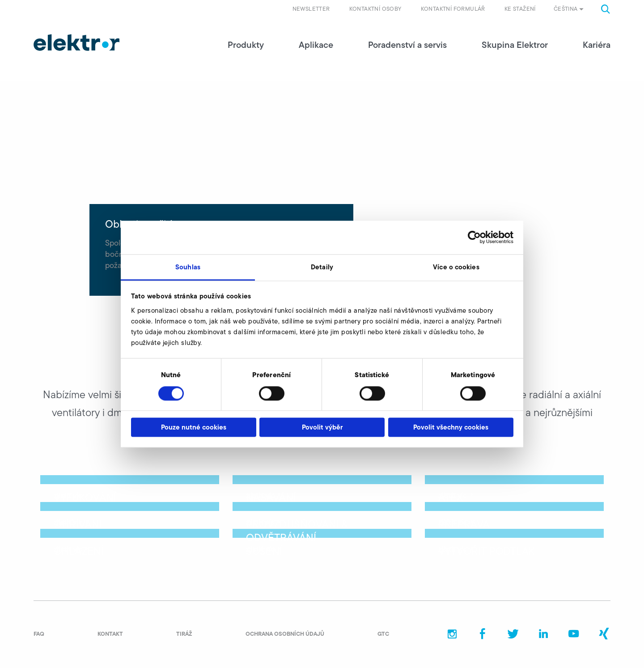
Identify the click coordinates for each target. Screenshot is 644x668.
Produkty (246, 45)
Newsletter (311, 9)
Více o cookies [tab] (456, 267)
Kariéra (597, 45)
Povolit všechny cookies (451, 428)
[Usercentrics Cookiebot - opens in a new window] (474, 237)
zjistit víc (72, 495)
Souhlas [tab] (188, 267)
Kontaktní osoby (375, 9)
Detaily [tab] (322, 267)
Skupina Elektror (515, 45)
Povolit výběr (322, 428)
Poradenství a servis (407, 45)
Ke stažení (520, 9)
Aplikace (316, 45)
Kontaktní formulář (453, 9)
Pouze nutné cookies (194, 428)
